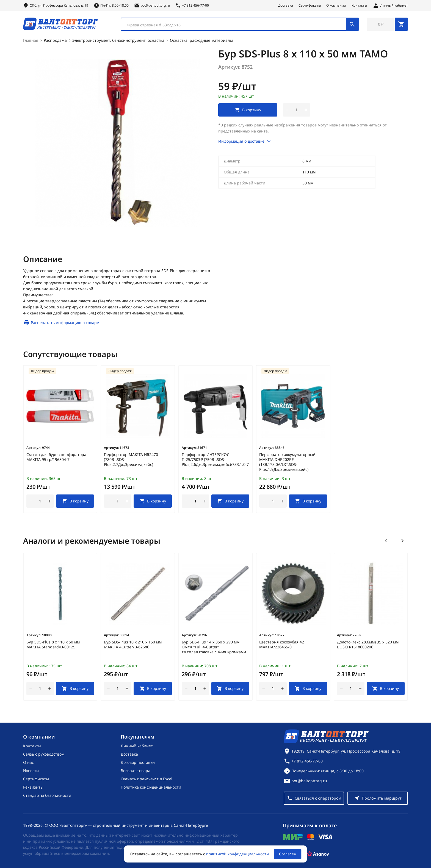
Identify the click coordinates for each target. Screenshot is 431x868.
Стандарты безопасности (47, 795)
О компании (336, 5)
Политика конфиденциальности (151, 787)
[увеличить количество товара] (306, 110)
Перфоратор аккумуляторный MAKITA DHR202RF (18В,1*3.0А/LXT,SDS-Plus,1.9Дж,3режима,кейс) (287, 462)
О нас (28, 762)
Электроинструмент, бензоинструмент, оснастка (118, 40)
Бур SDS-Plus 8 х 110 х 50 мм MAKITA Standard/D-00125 (53, 645)
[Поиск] (352, 24)
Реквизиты (33, 787)
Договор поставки (138, 762)
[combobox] (240, 24)
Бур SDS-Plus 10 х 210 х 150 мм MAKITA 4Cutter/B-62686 (133, 645)
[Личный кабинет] (390, 5)
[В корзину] (75, 501)
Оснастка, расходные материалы (201, 40)
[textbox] (236, 25)
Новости (31, 771)
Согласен (288, 854)
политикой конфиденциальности (237, 854)
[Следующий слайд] (402, 541)
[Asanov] (318, 854)
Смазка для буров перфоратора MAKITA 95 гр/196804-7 (56, 457)
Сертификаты (310, 5)
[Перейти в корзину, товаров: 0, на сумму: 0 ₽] (387, 24)
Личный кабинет (137, 746)
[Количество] (297, 110)
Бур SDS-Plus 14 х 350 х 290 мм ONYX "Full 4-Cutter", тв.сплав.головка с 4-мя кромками (214, 647)
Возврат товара (136, 771)
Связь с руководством (44, 754)
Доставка (286, 5)
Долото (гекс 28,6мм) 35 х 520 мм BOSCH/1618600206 (368, 645)
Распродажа (55, 40)
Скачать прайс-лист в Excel (147, 779)
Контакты (359, 5)
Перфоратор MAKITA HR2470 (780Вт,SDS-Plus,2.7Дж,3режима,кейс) (131, 460)
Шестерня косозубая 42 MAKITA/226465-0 (282, 645)
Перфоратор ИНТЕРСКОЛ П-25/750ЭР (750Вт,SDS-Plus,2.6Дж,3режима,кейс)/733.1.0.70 (215, 460)
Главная (31, 40)
